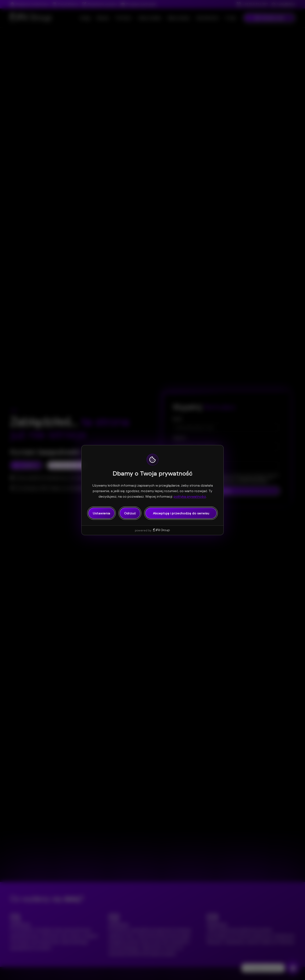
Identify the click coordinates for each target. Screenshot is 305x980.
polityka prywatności (190, 496)
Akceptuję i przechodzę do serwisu (181, 513)
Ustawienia (101, 513)
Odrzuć (130, 513)
